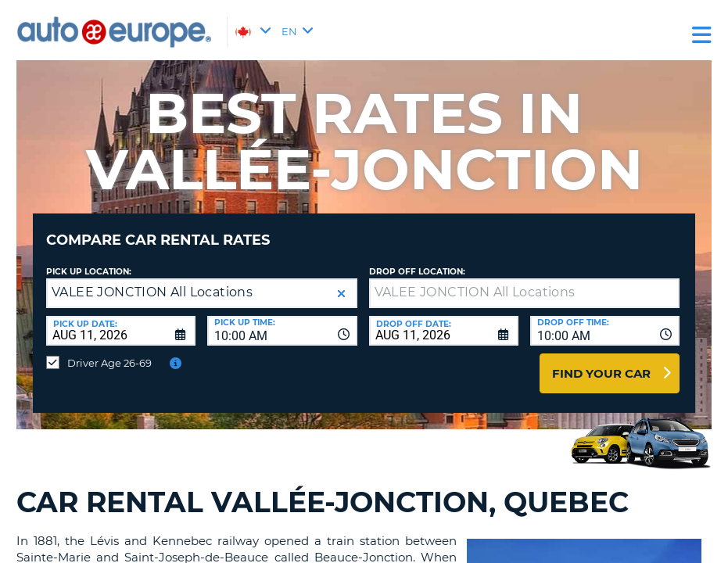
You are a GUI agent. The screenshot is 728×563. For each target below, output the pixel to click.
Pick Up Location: (89, 260)
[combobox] (282, 319)
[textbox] (525, 281)
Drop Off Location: (417, 260)
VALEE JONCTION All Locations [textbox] (152, 280)
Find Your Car (601, 362)
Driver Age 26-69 (109, 351)
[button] (341, 282)
